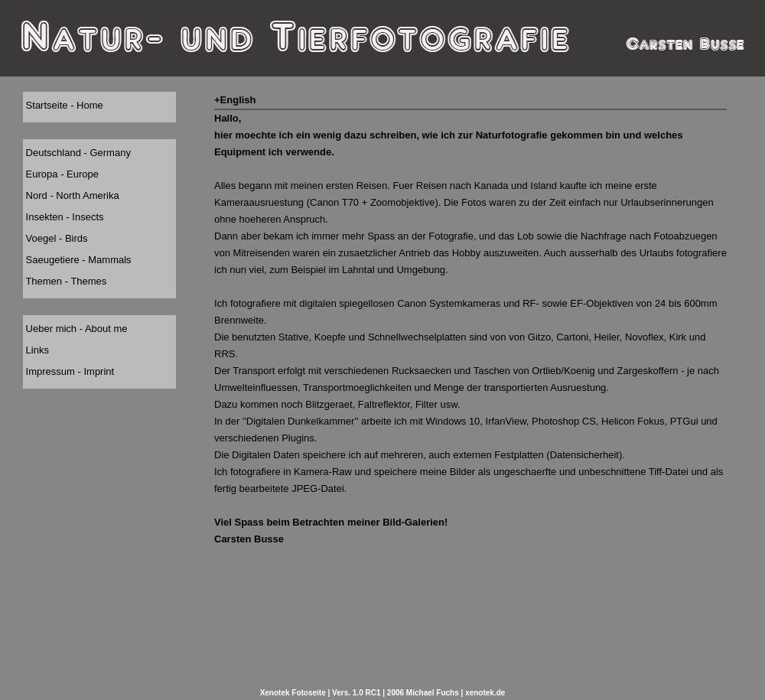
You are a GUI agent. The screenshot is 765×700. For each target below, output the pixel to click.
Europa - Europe (61, 174)
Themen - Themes (65, 281)
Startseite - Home (63, 105)
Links (36, 350)
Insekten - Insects (63, 217)
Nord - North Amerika (71, 195)
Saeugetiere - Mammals (77, 260)
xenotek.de (485, 693)
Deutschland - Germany (77, 153)
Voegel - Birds (55, 238)
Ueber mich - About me (75, 329)
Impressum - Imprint (68, 371)
